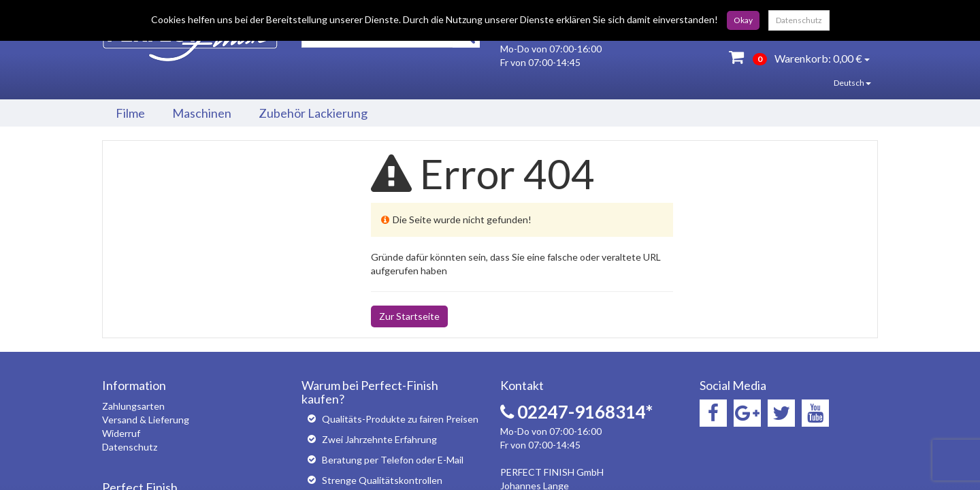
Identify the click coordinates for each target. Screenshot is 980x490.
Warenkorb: (799, 57)
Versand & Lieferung (146, 420)
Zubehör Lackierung (313, 113)
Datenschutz (799, 20)
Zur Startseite (409, 316)
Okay (743, 20)
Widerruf (121, 433)
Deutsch (843, 83)
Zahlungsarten (133, 406)
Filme (130, 113)
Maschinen (202, 113)
